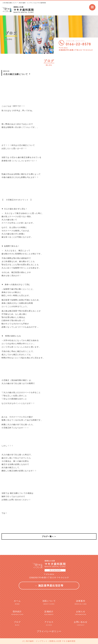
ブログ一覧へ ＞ (49, 536)
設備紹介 (49, 613)
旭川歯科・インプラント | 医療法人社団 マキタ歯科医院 (51, 641)
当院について (49, 602)
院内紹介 (17, 613)
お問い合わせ (81, 623)
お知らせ (81, 613)
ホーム (17, 602)
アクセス (49, 623)
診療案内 (81, 602)
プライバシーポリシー (49, 631)
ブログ (17, 623)
